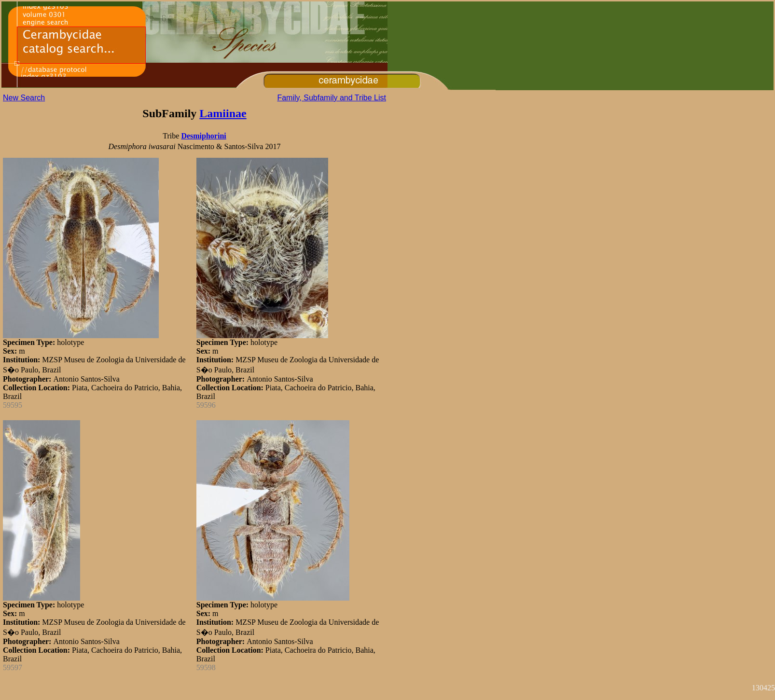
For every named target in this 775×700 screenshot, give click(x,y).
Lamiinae (223, 113)
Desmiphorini (203, 136)
